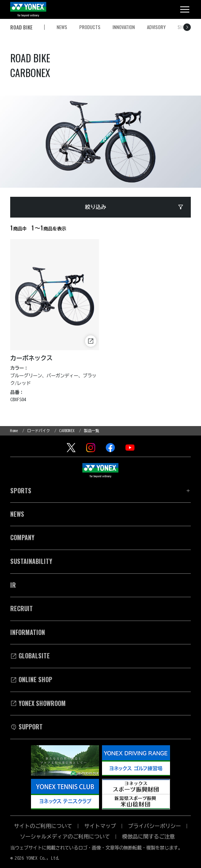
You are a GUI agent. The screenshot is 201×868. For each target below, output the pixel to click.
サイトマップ (100, 826)
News (17, 514)
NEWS (62, 27)
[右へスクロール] (187, 27)
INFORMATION (28, 632)
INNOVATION (124, 27)
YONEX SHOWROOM (38, 703)
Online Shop (31, 680)
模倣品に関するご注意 (148, 837)
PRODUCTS (90, 27)
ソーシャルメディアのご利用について (65, 837)
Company (22, 537)
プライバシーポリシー (155, 826)
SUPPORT (26, 727)
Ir (13, 585)
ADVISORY (156, 27)
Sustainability (31, 561)
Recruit (22, 609)
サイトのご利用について (43, 826)
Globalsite (30, 656)
